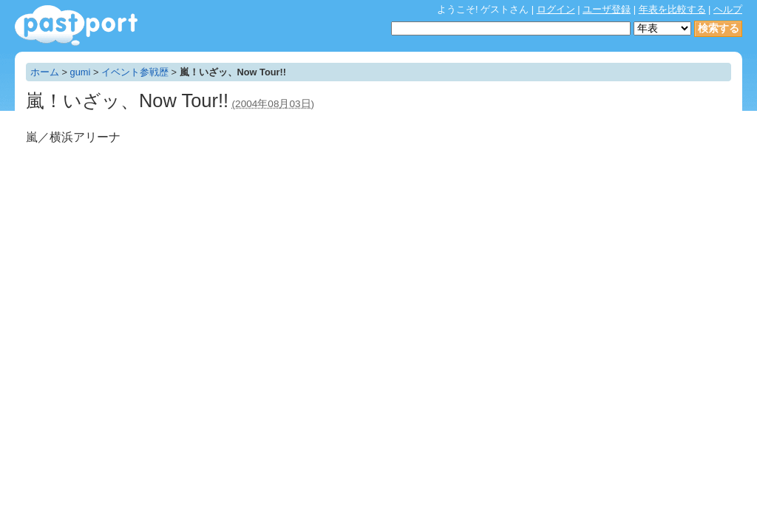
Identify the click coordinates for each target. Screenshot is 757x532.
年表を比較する (672, 9)
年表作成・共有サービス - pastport (76, 25)
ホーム (45, 72)
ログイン (556, 9)
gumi (81, 72)
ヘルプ (728, 9)
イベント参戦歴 (135, 72)
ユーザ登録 (607, 9)
